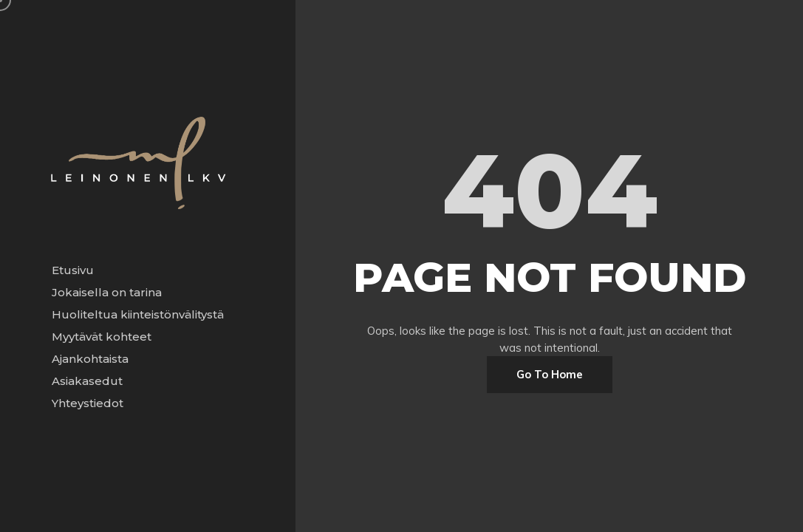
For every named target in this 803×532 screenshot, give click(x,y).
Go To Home (550, 374)
